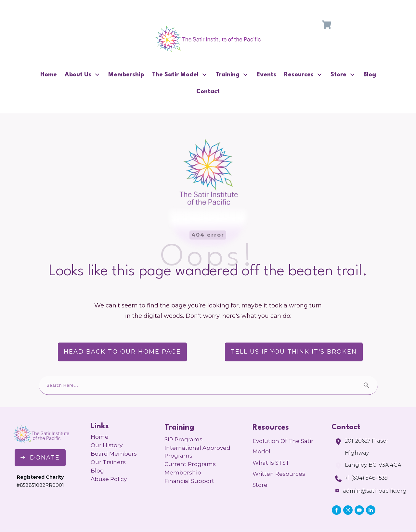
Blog (97, 450)
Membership (183, 452)
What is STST (271, 443)
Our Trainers (108, 442)
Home (100, 417)
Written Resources (279, 454)
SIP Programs (183, 419)
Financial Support (189, 461)
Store (260, 465)
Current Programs (190, 444)
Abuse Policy (109, 459)
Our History (107, 425)
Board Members (114, 434)
